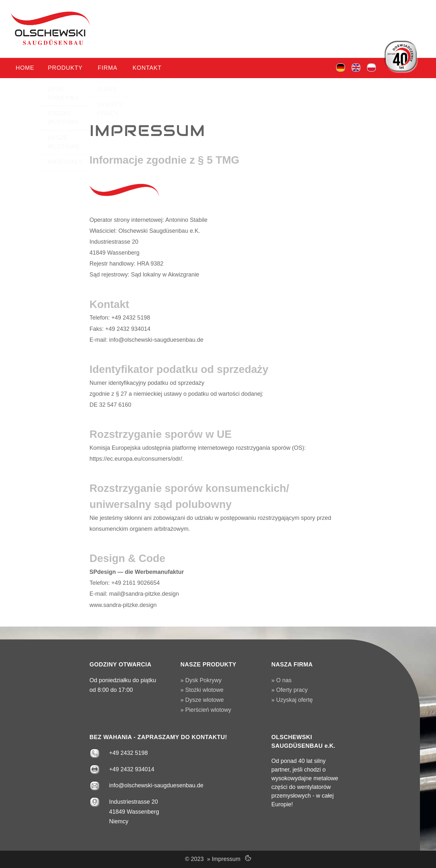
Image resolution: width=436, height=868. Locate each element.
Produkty (61, 69)
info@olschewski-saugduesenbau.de (156, 785)
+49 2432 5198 (129, 753)
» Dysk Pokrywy (201, 680)
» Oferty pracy (290, 690)
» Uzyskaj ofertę (292, 700)
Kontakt (138, 69)
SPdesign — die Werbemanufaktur (137, 572)
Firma (101, 69)
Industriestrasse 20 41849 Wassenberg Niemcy (134, 812)
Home (24, 69)
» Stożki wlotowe (202, 690)
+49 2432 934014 (132, 769)
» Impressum (222, 859)
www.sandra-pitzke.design (123, 605)
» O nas (282, 680)
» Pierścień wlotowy (206, 710)
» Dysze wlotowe (202, 700)
